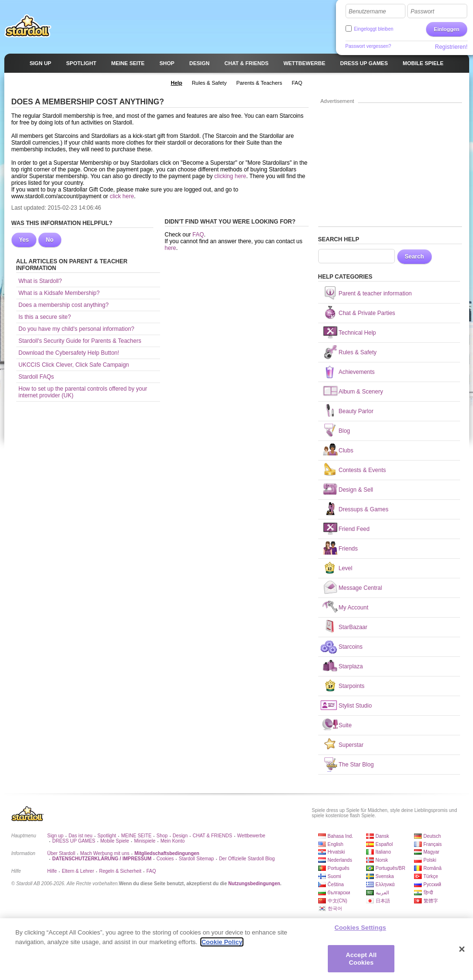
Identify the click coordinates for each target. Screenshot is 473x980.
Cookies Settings (360, 931)
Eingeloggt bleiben (374, 29)
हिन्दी (428, 893)
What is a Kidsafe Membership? (59, 293)
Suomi (335, 876)
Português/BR (391, 868)
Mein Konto (173, 841)
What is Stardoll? (40, 281)
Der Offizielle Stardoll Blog (247, 859)
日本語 (383, 901)
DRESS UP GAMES (74, 841)
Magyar (432, 852)
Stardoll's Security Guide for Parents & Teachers (80, 341)
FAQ (198, 235)
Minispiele (145, 841)
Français (433, 844)
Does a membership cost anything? (64, 305)
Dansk (382, 836)
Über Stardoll (61, 853)
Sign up (56, 836)
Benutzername (368, 11)
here (171, 248)
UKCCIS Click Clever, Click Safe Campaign (74, 365)
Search (415, 257)
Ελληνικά (385, 884)
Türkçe (431, 876)
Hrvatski (336, 852)
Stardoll (28, 26)
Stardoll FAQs (36, 377)
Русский (433, 884)
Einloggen (446, 29)
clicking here (230, 176)
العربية (382, 893)
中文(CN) (338, 901)
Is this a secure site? (45, 317)
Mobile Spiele (115, 841)
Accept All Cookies (361, 963)
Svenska (385, 876)
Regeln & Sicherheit (120, 871)
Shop (162, 836)
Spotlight (107, 836)
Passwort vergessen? (369, 46)
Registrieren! (451, 47)
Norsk (382, 860)
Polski (430, 860)
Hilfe (52, 871)
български (339, 893)
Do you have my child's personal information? (77, 329)
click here (122, 196)
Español (384, 844)
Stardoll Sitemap (196, 859)
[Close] (462, 953)
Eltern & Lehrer (78, 871)
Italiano (383, 852)
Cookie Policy (222, 946)
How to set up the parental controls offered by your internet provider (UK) (83, 392)
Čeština (336, 884)
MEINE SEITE (136, 836)
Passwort (422, 11)
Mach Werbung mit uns (105, 853)
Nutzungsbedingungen (254, 884)
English (336, 844)
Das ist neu (81, 836)
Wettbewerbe (251, 836)
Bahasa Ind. (340, 836)
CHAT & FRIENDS (212, 836)
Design (180, 836)
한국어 (335, 908)
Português (339, 868)
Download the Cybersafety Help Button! (69, 353)
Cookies (165, 859)
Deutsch (433, 836)
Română (433, 868)
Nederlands (340, 860)
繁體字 (431, 901)
